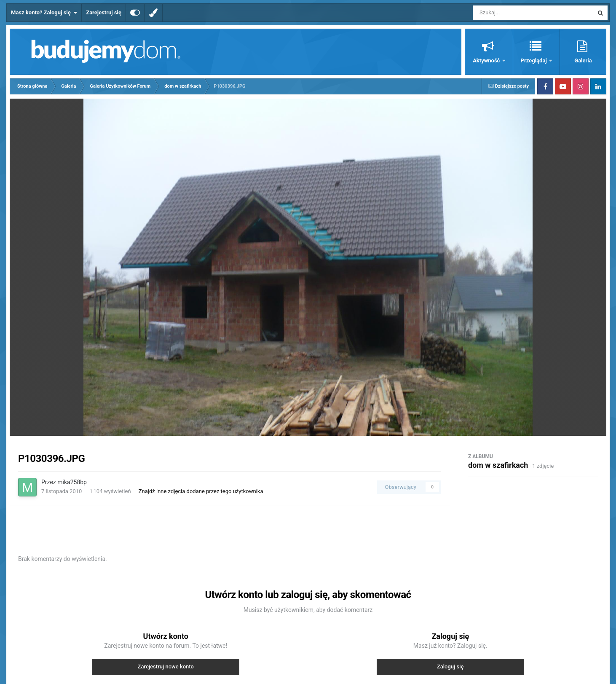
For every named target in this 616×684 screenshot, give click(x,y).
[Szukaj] (514, 13)
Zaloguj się (450, 667)
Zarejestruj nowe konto (166, 667)
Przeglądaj (534, 60)
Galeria (583, 60)
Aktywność (487, 60)
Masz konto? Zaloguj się (44, 13)
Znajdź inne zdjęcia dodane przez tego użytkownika (201, 491)
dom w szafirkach (498, 465)
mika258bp (72, 482)
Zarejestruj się (104, 12)
